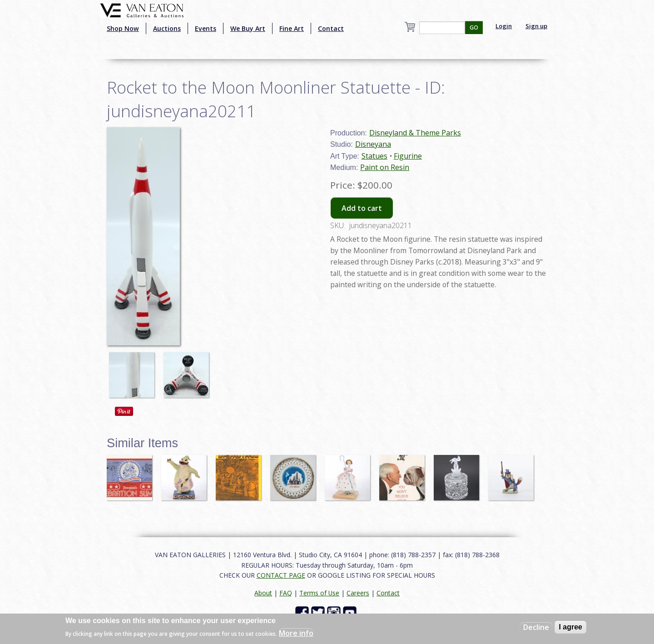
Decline (536, 627)
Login (504, 26)
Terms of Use (319, 593)
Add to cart (362, 208)
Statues (374, 156)
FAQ (286, 593)
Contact (331, 28)
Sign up (536, 26)
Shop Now (123, 28)
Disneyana (373, 144)
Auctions (167, 28)
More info (296, 633)
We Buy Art (248, 28)
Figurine (408, 156)
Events (206, 28)
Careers (358, 593)
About (263, 593)
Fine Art (292, 28)
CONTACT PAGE (281, 575)
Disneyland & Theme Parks (415, 133)
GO (474, 27)
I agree (570, 627)
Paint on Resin (385, 167)
